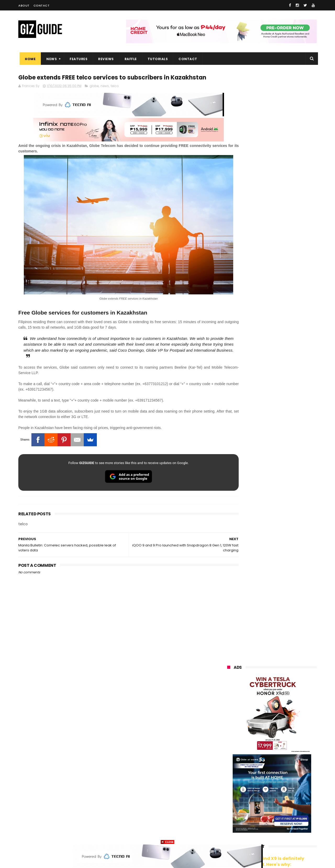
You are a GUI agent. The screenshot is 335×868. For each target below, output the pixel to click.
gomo (289, 815)
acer (228, 767)
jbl (256, 806)
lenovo (230, 757)
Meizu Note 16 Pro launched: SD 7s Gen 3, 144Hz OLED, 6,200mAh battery (285, 559)
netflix (229, 786)
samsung (266, 719)
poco (228, 777)
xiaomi (259, 728)
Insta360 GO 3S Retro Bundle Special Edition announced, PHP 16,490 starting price (284, 511)
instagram (233, 815)
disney (229, 825)
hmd (256, 825)
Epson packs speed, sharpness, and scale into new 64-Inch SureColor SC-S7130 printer (285, 488)
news (105, 96)
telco (115, 96)
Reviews (105, 59)
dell (279, 806)
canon (257, 786)
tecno (259, 757)
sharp (285, 777)
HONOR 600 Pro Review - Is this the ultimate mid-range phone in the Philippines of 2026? (284, 535)
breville (255, 835)
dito (253, 767)
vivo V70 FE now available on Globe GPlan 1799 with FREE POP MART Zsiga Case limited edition (285, 464)
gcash (279, 767)
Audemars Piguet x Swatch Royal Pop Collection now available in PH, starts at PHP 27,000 (282, 439)
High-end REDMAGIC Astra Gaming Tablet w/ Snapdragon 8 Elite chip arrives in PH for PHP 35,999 (285, 586)
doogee (269, 796)
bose (280, 835)
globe (94, 96)
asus (288, 738)
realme (230, 738)
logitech (231, 806)
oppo (228, 728)
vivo (289, 728)
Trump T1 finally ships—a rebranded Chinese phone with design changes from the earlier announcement (286, 637)
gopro (282, 825)
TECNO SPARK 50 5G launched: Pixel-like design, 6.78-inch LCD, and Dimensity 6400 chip (284, 610)
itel (282, 786)
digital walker (235, 796)
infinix (258, 748)
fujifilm (256, 777)
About (24, 5)
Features (77, 59)
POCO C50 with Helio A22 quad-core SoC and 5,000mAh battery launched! (285, 661)
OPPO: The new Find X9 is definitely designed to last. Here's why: (266, 271)
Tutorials (157, 59)
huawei (230, 719)
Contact (42, 5)
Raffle (129, 59)
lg (284, 748)
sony (287, 757)
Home (29, 59)
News (50, 59)
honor (260, 738)
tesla (228, 835)
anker (263, 815)
